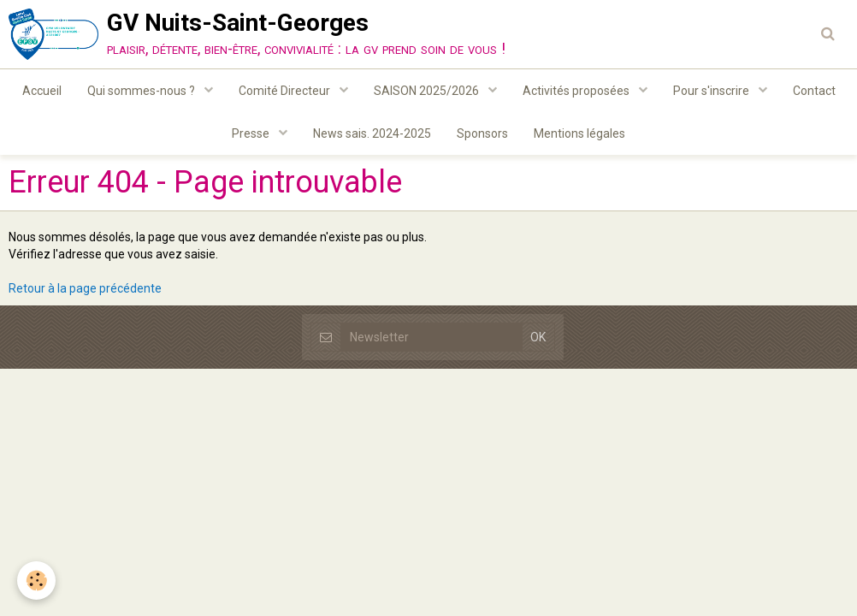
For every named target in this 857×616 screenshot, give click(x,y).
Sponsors (482, 133)
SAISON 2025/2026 (428, 91)
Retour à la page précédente (85, 288)
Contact (814, 91)
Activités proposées (577, 91)
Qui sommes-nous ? (142, 91)
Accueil (42, 91)
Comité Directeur (286, 91)
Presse (252, 133)
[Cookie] (36, 580)
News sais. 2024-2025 (372, 133)
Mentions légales (579, 133)
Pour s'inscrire (712, 91)
